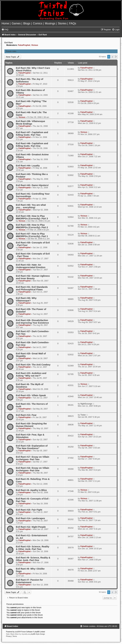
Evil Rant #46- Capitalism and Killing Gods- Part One (32, 145)
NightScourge (86, 404)
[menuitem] (6, 23)
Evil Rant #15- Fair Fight (29, 510)
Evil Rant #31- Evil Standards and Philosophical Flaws (32, 288)
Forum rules (11, 51)
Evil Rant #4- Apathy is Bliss (31, 490)
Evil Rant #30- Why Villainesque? (26, 299)
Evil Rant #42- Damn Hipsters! (32, 185)
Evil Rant (9, 43)
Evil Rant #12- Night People (31, 527)
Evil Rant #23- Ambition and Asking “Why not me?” (31, 374)
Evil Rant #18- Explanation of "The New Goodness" (32, 447)
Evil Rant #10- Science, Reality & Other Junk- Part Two (33, 548)
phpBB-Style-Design (38, 634)
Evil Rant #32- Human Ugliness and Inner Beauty (33, 277)
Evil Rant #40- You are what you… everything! (31, 206)
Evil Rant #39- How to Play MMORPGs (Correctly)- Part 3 (32, 217)
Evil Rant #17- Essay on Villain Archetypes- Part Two (33, 458)
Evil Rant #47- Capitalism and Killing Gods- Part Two (32, 134)
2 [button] (112, 57)
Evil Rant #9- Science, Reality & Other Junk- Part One (33, 559)
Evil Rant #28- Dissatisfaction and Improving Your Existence (32, 322)
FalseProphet (24, 45)
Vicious (35, 45)
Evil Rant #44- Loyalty (28, 166)
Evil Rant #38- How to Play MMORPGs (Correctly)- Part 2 (32, 226)
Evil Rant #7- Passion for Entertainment (29, 581)
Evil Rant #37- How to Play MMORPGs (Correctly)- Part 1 (32, 235)
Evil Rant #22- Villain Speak (31, 395)
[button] (116, 57)
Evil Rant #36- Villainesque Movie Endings (30, 122)
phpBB (17, 632)
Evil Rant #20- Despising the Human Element (31, 425)
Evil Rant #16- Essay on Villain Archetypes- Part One (33, 469)
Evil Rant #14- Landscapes (30, 518)
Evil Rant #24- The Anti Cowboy (33, 365)
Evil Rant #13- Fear (26, 415)
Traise (83, 415)
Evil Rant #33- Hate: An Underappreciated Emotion (31, 266)
